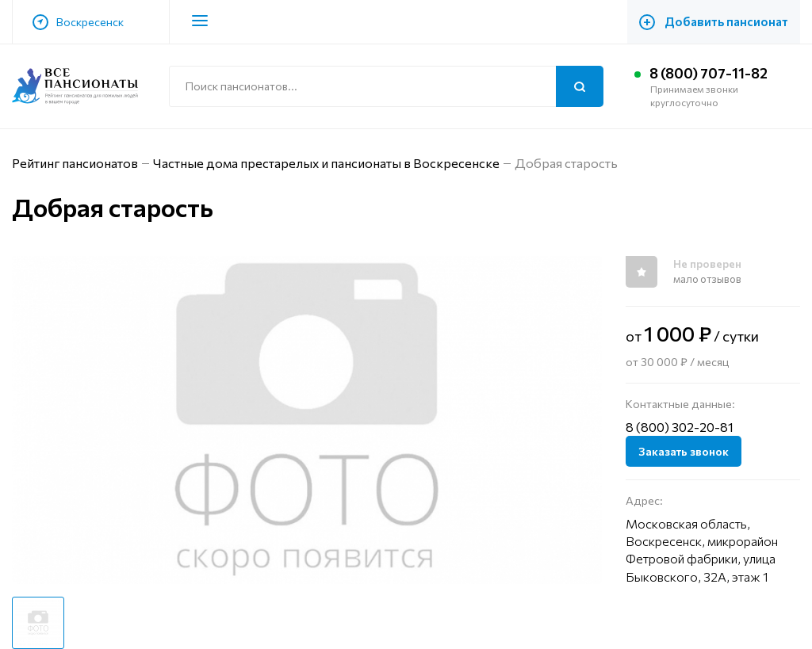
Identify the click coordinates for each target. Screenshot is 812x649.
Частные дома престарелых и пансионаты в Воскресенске (327, 163)
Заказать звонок (684, 451)
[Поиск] (580, 86)
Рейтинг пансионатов (75, 163)
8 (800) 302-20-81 (680, 427)
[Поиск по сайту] (386, 86)
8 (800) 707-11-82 (709, 73)
